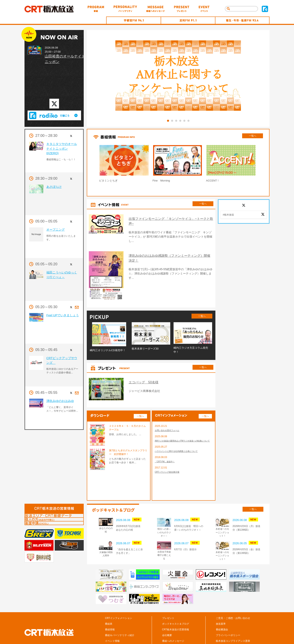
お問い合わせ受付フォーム (169, 412)
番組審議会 (222, 611)
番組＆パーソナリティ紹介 (120, 617)
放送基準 (221, 605)
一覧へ (253, 136)
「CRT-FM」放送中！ (167, 449)
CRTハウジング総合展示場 (169, 460)
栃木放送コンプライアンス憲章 (233, 623)
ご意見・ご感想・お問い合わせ (233, 600)
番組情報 (110, 611)
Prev (89, 164)
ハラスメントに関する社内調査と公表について (180, 438)
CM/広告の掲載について (229, 628)
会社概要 (167, 617)
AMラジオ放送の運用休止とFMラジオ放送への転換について (183, 425)
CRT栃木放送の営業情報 (176, 611)
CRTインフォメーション (118, 600)
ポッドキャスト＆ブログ (176, 605)
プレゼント (168, 600)
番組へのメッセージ (173, 623)
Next (268, 164)
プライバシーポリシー (228, 617)
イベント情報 (112, 623)
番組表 (109, 605)
